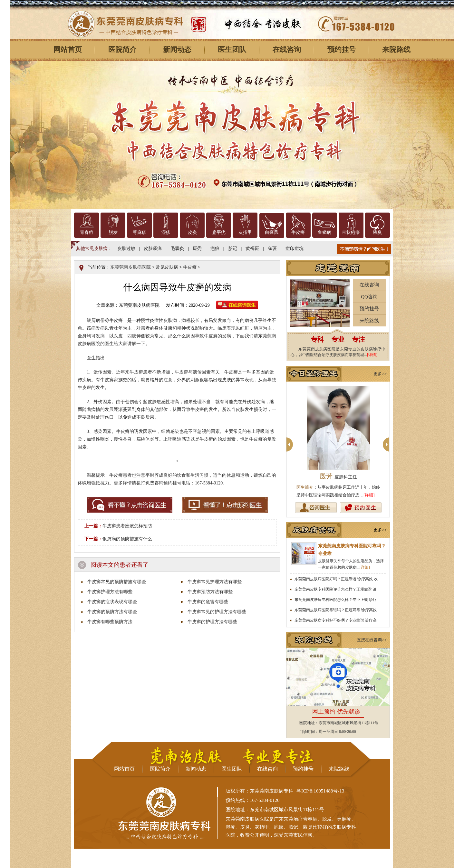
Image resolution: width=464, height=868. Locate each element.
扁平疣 (219, 232)
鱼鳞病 (324, 232)
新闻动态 (177, 50)
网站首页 (68, 50)
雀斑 (272, 249)
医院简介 (122, 50)
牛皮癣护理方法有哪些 (110, 592)
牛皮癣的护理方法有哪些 (212, 622)
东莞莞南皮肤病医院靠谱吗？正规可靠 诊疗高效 (336, 610)
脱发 (113, 232)
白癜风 (272, 232)
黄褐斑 (252, 249)
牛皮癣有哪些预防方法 (110, 622)
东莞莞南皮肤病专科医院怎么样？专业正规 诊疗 (336, 600)
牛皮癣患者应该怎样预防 (127, 526)
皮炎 (192, 232)
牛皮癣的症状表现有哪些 (112, 602)
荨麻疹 (140, 232)
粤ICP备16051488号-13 (320, 791)
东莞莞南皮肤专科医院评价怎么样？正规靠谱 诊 (336, 589)
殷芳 (338, 476)
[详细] (369, 495)
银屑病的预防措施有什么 (127, 539)
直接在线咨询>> (372, 640)
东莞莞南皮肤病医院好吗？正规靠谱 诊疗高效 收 (336, 579)
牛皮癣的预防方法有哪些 (112, 612)
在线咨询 (287, 50)
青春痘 (87, 232)
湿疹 (166, 232)
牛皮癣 (298, 232)
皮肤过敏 (126, 249)
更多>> (380, 374)
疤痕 (215, 249)
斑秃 (197, 249)
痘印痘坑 (295, 249)
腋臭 (377, 232)
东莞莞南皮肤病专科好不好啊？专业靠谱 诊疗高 (336, 620)
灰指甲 (245, 232)
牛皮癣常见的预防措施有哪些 (117, 582)
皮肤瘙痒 (153, 249)
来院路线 (396, 50)
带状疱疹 (351, 232)
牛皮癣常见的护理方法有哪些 (217, 612)
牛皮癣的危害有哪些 (208, 602)
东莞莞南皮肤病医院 (130, 267)
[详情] (372, 355)
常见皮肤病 (167, 267)
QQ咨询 (369, 297)
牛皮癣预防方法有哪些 (210, 592)
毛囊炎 (177, 249)
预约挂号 (342, 50)
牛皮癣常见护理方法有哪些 (215, 582)
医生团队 (232, 50)
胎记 (233, 249)
